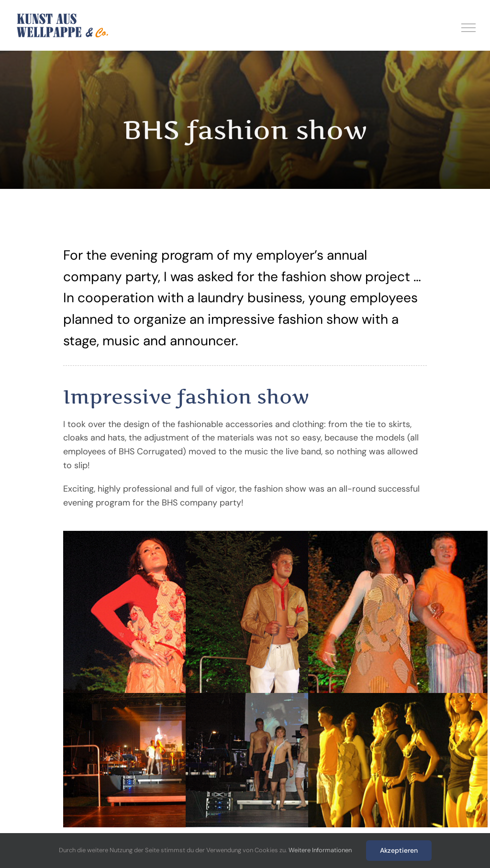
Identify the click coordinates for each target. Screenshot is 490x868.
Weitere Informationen (320, 850)
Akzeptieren (399, 850)
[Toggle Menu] (469, 28)
